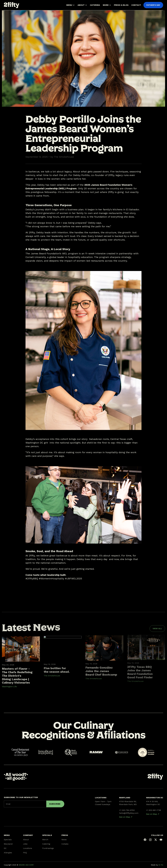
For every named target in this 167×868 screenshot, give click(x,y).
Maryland (8, 844)
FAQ (25, 853)
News (64, 840)
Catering (46, 844)
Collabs (65, 844)
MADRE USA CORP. (26, 865)
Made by (157, 865)
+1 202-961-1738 (153, 810)
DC (5, 848)
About (26, 840)
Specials (8, 840)
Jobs (25, 844)
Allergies (8, 853)
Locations (28, 848)
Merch (45, 840)
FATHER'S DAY (153, 5)
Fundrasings (48, 848)
